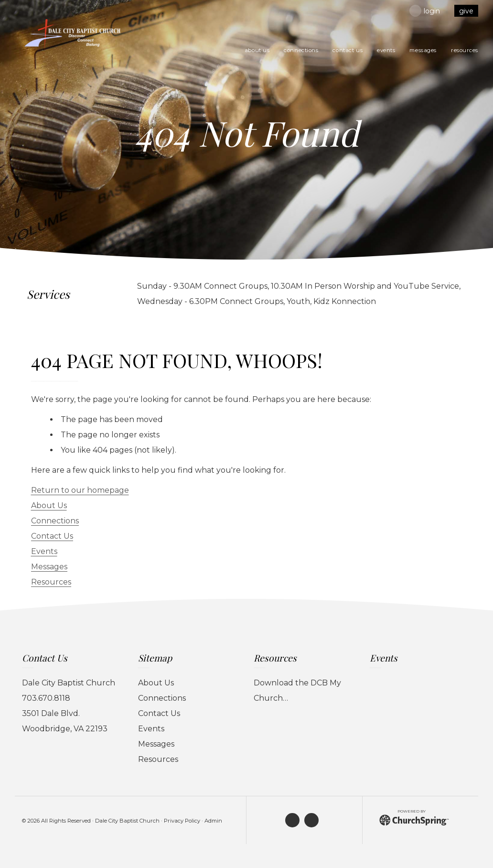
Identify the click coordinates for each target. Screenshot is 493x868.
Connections (55, 521)
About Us (49, 505)
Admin (213, 821)
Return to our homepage (80, 490)
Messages (49, 567)
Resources (51, 582)
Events (44, 551)
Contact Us (52, 536)
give (466, 11)
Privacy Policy (182, 821)
